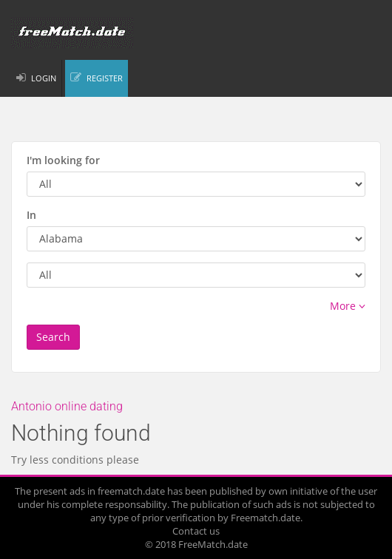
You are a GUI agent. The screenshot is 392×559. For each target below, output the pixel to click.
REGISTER (105, 78)
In (31, 215)
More (348, 306)
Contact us (196, 531)
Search (53, 337)
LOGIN (44, 78)
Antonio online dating (67, 406)
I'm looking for (63, 160)
